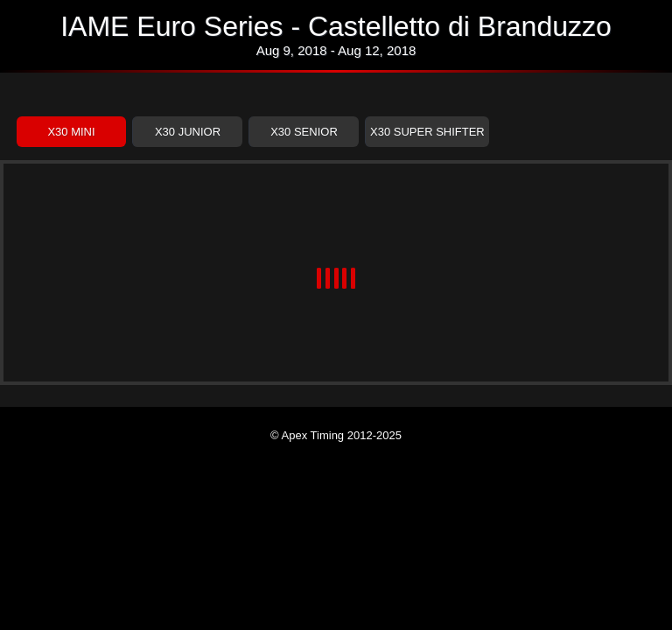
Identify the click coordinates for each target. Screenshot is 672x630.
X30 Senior (304, 132)
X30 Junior (188, 132)
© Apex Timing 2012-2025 (336, 435)
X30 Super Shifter (427, 132)
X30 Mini (71, 132)
